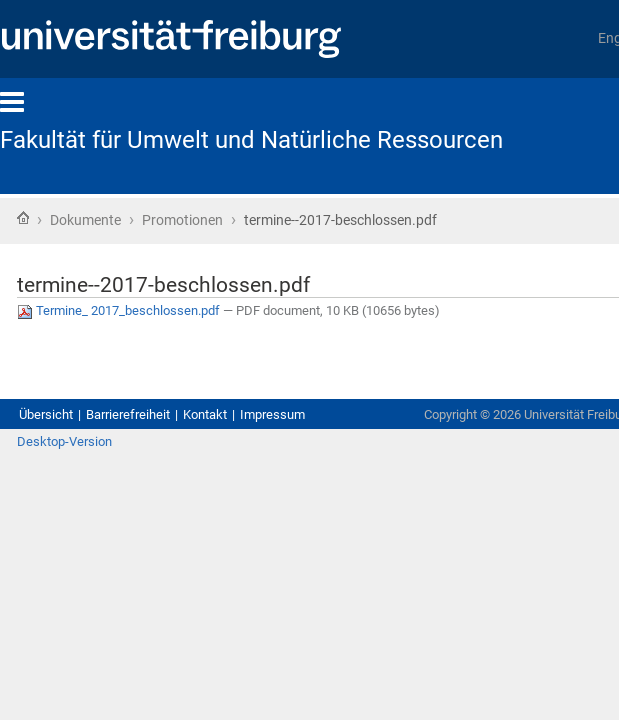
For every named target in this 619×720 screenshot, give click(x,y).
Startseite (23, 219)
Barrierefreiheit (152, 416)
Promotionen (221, 222)
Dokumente (99, 222)
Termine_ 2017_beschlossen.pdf (152, 317)
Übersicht (52, 416)
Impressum (330, 416)
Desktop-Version (74, 465)
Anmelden (566, 465)
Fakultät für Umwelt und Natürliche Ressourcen (266, 140)
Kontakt (247, 416)
